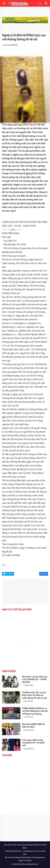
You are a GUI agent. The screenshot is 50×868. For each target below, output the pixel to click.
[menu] (4, 3)
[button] (40, 3)
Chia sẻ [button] (9, 574)
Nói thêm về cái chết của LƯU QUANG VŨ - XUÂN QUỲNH (35, 680)
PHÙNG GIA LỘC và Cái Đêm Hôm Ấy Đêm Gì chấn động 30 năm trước (35, 695)
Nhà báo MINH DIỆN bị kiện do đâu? (33, 726)
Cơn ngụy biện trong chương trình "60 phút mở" (33, 743)
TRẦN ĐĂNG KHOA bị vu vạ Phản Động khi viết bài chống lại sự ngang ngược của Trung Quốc (35, 711)
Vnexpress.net (21, 319)
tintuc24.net (38, 331)
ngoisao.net (32, 327)
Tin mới (7, 755)
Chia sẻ (44, 574)
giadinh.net (25, 331)
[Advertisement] (25, 828)
